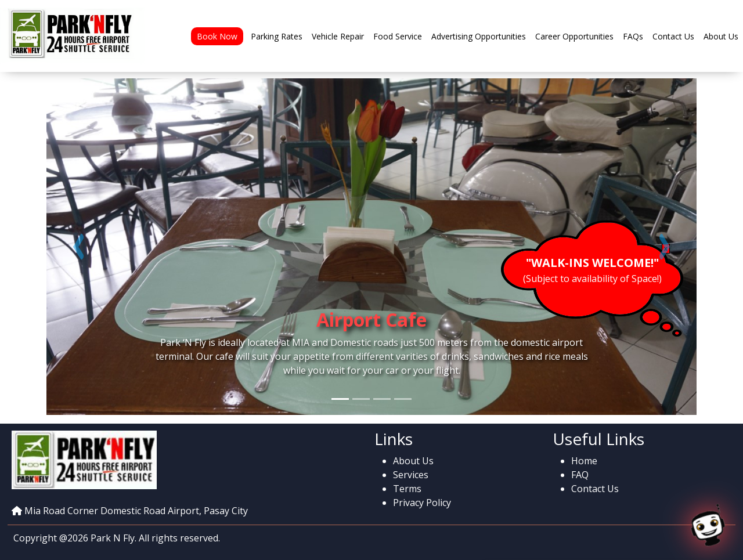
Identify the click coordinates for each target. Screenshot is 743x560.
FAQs (633, 36)
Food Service (398, 36)
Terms (407, 489)
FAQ (580, 475)
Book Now (217, 36)
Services (411, 475)
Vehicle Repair (338, 36)
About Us (721, 36)
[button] (79, 247)
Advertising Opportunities (479, 36)
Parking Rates (277, 36)
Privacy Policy (422, 503)
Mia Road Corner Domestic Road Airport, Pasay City (136, 511)
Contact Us (673, 36)
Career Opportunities (574, 36)
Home (584, 461)
